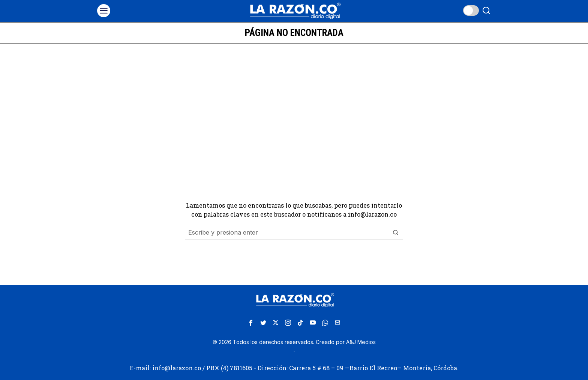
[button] (396, 232)
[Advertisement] (294, 100)
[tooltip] (251, 323)
